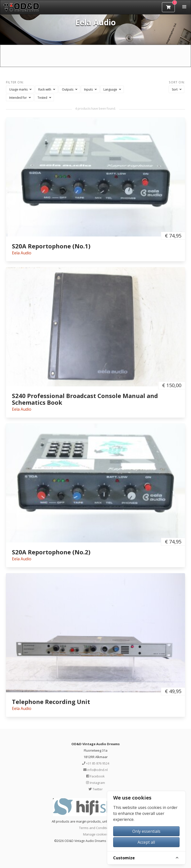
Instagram (95, 783)
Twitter (96, 789)
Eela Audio (22, 253)
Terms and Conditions (96, 828)
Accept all (146, 842)
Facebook (95, 776)
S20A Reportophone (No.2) (51, 552)
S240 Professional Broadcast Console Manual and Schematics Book (85, 399)
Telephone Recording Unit (51, 702)
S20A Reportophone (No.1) (51, 246)
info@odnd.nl (95, 770)
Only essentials (146, 831)
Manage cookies (95, 834)
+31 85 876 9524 (96, 763)
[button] (184, 7)
